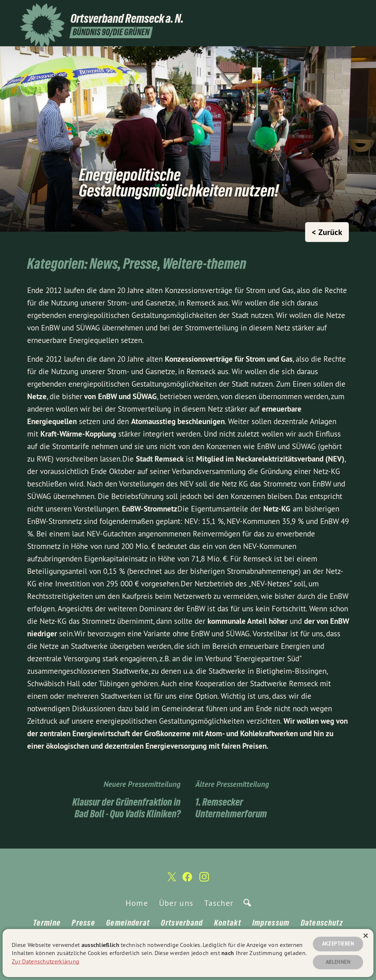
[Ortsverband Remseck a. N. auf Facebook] (341, 10)
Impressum (271, 923)
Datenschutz (322, 923)
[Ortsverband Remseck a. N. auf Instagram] (352, 10)
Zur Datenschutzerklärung (46, 961)
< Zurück (327, 232)
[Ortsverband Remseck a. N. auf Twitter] (330, 10)
